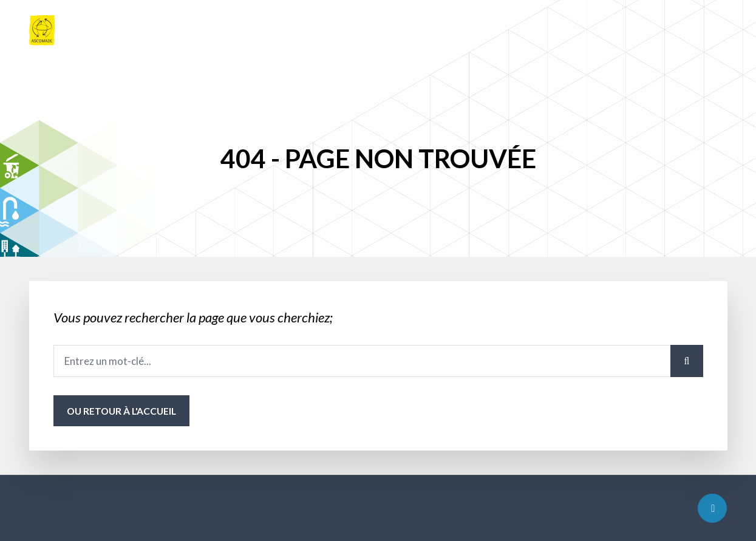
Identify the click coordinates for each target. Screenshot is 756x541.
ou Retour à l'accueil (121, 411)
